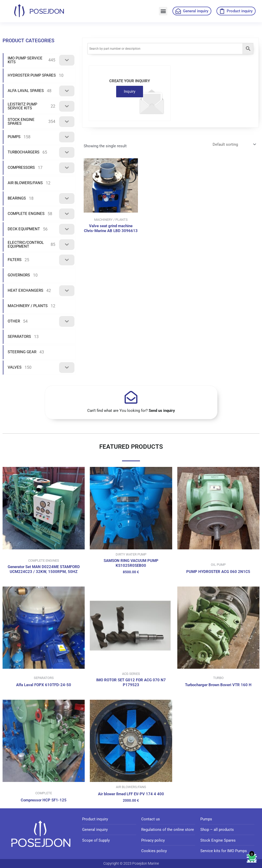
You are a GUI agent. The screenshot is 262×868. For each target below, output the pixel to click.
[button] (163, 11)
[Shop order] (234, 145)
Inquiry (130, 91)
